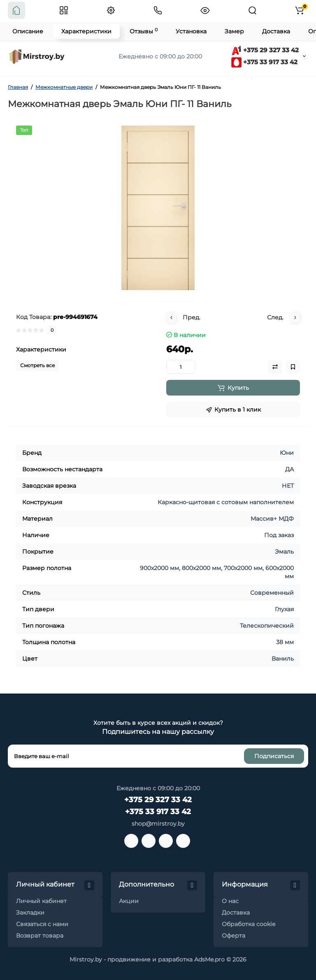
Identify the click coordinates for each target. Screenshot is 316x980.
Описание (28, 31)
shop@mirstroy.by (158, 824)
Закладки (30, 912)
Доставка (276, 31)
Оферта (234, 936)
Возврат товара (40, 936)
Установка (191, 31)
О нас (230, 901)
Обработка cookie (249, 924)
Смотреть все (37, 365)
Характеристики (86, 31)
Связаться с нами (42, 924)
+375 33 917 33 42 (264, 62)
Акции (129, 901)
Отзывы (144, 31)
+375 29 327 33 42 (265, 50)
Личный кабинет (41, 901)
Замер (234, 31)
